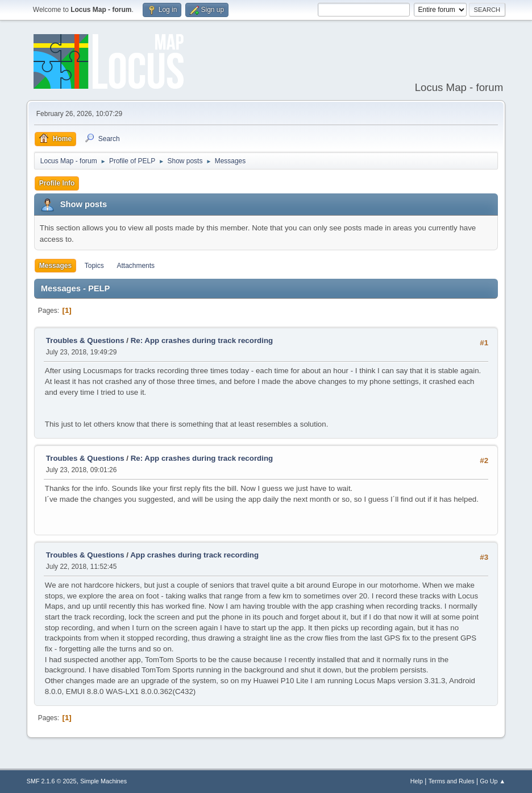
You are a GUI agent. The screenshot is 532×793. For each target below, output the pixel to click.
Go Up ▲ (492, 781)
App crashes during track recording (194, 555)
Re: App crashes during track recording (202, 340)
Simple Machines (103, 781)
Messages (55, 266)
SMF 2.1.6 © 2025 (52, 781)
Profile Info (57, 183)
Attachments (136, 266)
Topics (94, 266)
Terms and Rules (452, 781)
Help (417, 781)
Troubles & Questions (85, 340)
